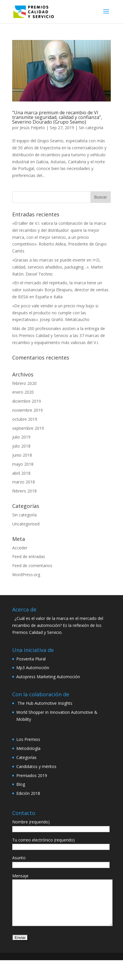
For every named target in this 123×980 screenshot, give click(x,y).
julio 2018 (21, 446)
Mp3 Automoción (33, 668)
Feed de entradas (29, 556)
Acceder (20, 548)
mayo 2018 (23, 464)
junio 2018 (22, 455)
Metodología (28, 748)
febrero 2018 (24, 491)
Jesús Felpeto (32, 128)
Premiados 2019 (32, 775)
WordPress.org (26, 575)
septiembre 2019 (28, 428)
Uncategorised (26, 524)
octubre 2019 (25, 419)
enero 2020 (23, 392)
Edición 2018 (28, 793)
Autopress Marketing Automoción (48, 677)
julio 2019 (21, 437)
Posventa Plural (31, 659)
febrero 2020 (24, 383)
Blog (21, 784)
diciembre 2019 (27, 401)
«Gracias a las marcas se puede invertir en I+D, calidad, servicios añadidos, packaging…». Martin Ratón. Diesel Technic (58, 267)
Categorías (26, 757)
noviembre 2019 (27, 410)
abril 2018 (21, 473)
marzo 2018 (24, 482)
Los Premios (28, 739)
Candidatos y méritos (36, 766)
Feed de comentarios (32, 566)
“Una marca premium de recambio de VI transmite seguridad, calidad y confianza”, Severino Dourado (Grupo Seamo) (57, 117)
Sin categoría (91, 128)
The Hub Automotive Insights (44, 703)
